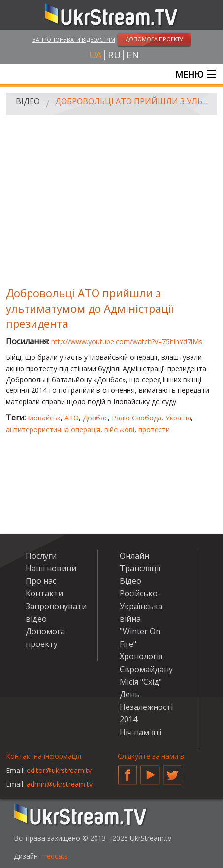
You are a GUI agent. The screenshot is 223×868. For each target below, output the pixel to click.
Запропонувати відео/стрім (74, 40)
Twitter (173, 771)
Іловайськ (44, 418)
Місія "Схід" (141, 682)
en (133, 55)
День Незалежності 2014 (146, 707)
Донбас (95, 418)
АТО (72, 418)
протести (154, 430)
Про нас (41, 581)
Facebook (127, 771)
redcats (56, 856)
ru (114, 55)
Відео (28, 101)
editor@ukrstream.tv (59, 770)
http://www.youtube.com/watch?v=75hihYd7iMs (127, 341)
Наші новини (51, 568)
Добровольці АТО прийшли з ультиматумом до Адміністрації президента (133, 101)
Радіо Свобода (137, 418)
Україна (178, 418)
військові (119, 430)
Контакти (44, 593)
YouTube (150, 771)
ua (96, 55)
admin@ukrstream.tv (60, 784)
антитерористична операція (53, 430)
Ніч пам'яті (141, 732)
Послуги (41, 556)
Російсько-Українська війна (141, 606)
